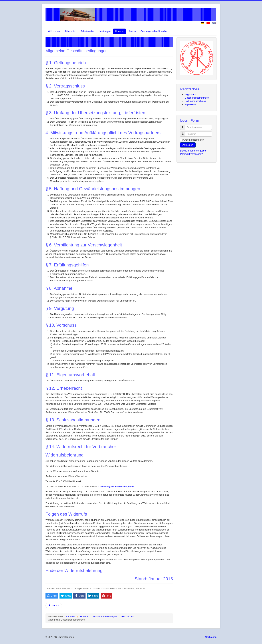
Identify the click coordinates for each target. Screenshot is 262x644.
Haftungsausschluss (195, 101)
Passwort (184, 132)
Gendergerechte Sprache (154, 31)
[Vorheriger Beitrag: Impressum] (54, 606)
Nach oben (211, 637)
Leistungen (105, 31)
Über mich (71, 31)
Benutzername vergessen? (194, 151)
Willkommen (54, 31)
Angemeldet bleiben (193, 140)
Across (132, 31)
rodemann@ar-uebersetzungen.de (116, 486)
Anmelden (188, 145)
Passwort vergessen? (191, 154)
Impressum (190, 104)
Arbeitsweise (88, 31)
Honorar (119, 31)
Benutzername (184, 126)
